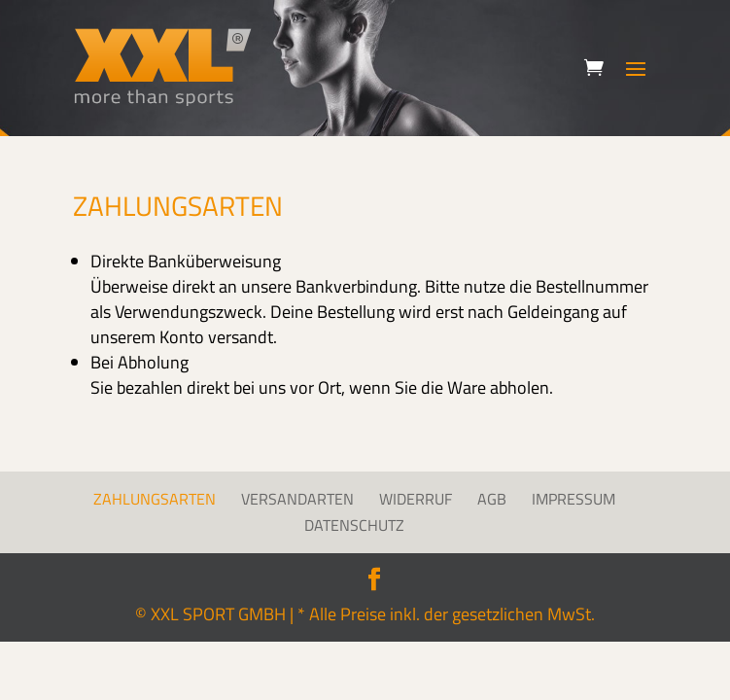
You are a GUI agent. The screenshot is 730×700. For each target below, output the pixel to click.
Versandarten (297, 499)
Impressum (574, 499)
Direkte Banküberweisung (186, 261)
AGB (492, 499)
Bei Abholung (139, 362)
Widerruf (416, 499)
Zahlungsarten (155, 499)
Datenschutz (354, 525)
